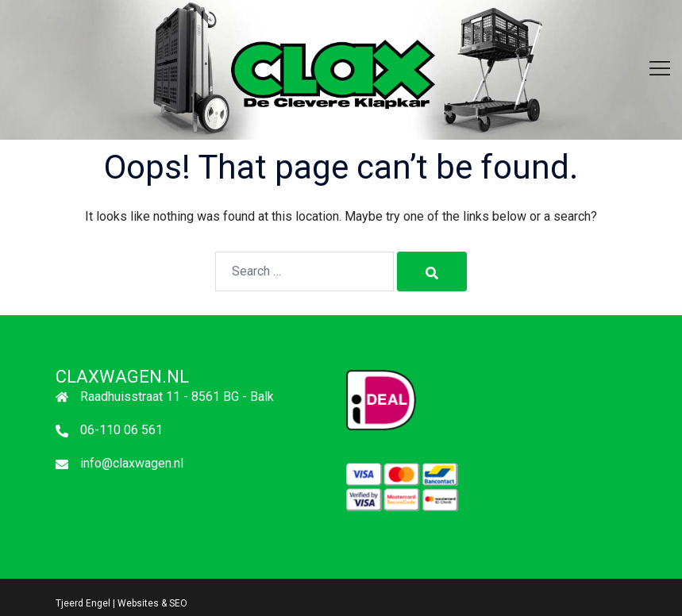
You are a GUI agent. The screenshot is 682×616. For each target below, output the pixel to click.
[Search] (432, 271)
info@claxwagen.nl (132, 463)
